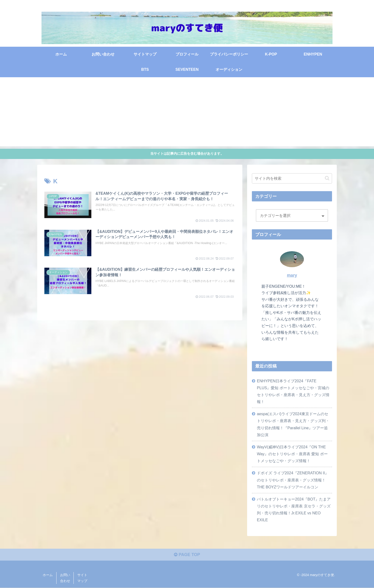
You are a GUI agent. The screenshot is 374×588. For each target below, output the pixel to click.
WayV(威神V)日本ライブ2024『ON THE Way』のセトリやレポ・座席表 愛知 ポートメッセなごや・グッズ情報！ (292, 454)
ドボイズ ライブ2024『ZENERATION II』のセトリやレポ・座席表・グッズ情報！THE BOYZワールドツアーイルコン (293, 480)
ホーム (48, 575)
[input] (292, 178)
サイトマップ (82, 578)
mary (292, 275)
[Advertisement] (187, 113)
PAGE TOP (187, 555)
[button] (327, 178)
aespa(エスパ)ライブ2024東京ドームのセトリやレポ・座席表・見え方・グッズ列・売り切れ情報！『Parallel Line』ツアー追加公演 (293, 424)
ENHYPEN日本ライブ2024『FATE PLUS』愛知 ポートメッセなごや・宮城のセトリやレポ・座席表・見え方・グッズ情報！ (293, 391)
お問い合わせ (65, 578)
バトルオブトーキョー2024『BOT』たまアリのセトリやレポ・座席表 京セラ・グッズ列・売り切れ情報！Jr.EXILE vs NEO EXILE (294, 509)
